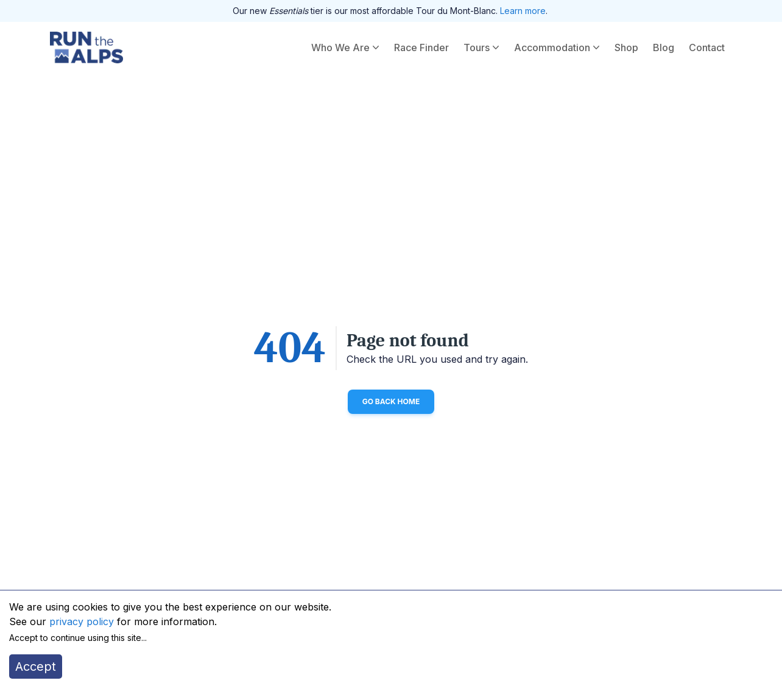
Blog (664, 47)
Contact (707, 47)
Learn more (523, 11)
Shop (626, 47)
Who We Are (347, 47)
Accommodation (558, 47)
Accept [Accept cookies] (36, 667)
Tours (483, 47)
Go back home (391, 401)
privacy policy (82, 621)
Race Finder (421, 47)
